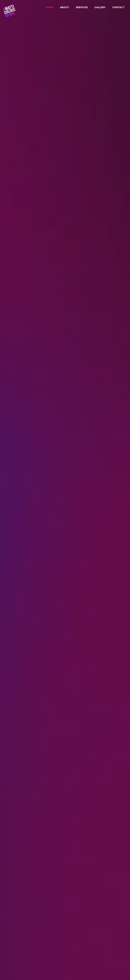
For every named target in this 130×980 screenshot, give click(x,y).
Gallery (100, 7)
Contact (118, 7)
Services (82, 7)
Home (50, 7)
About (65, 7)
